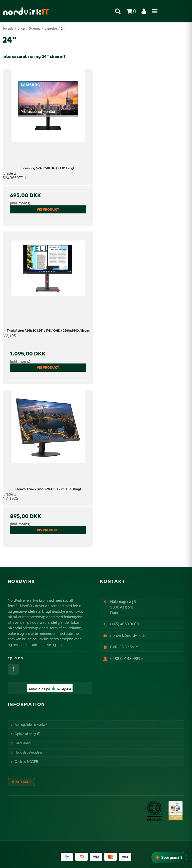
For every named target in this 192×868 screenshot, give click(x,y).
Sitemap (23, 782)
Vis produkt (48, 209)
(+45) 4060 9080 (124, 624)
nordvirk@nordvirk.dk (128, 635)
